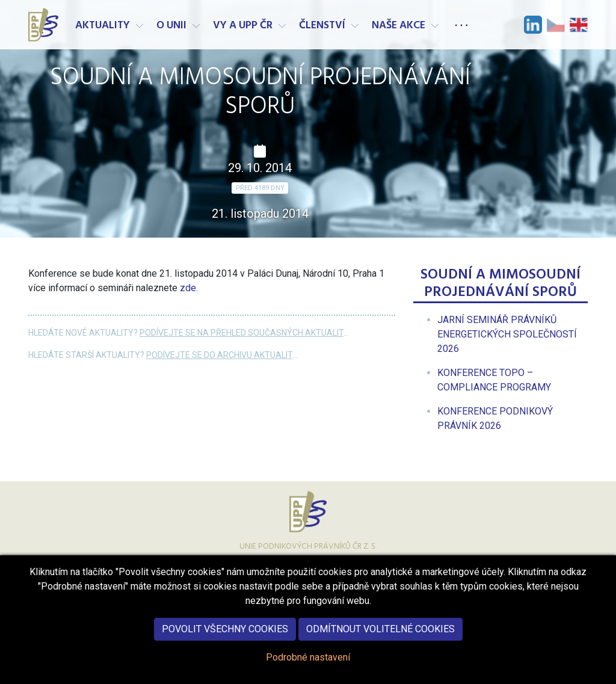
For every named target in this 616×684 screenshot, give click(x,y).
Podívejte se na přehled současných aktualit (242, 333)
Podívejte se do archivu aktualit (219, 355)
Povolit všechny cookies (225, 633)
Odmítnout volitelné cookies (380, 633)
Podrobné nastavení (308, 661)
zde (188, 288)
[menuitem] (507, 334)
